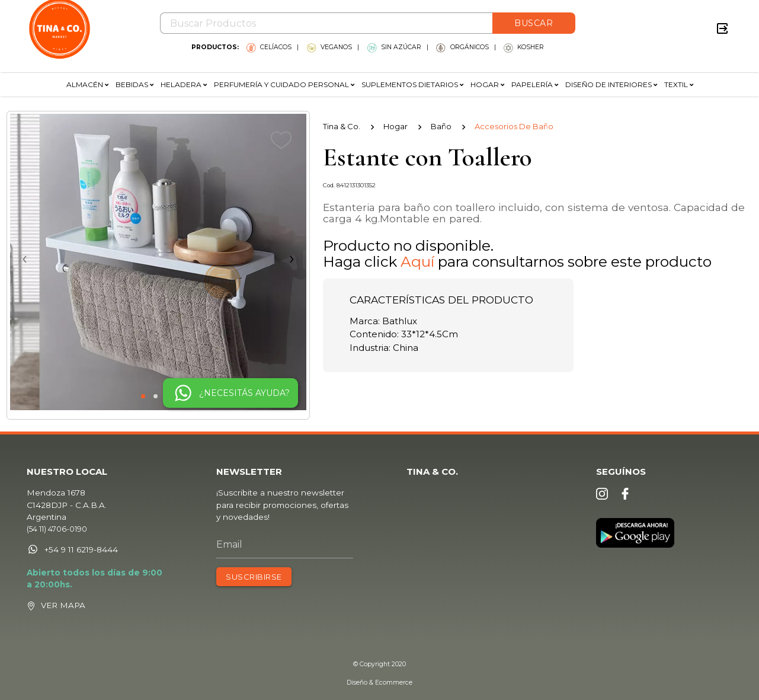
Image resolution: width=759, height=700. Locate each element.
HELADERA (184, 84)
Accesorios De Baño (514, 126)
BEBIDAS (134, 84)
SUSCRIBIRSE (257, 579)
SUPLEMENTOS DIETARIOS (412, 84)
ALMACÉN (87, 84)
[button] (143, 396)
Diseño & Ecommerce (379, 683)
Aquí (417, 261)
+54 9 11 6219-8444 (79, 552)
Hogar (395, 126)
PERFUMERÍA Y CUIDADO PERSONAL (284, 84)
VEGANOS (329, 47)
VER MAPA (70, 607)
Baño (441, 126)
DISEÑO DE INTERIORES (611, 84)
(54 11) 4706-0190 (64, 533)
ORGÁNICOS (462, 47)
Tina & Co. (342, 126)
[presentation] (158, 258)
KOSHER (524, 47)
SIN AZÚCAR (394, 47)
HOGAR (487, 84)
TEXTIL (679, 84)
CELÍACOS (269, 47)
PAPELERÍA (535, 84)
